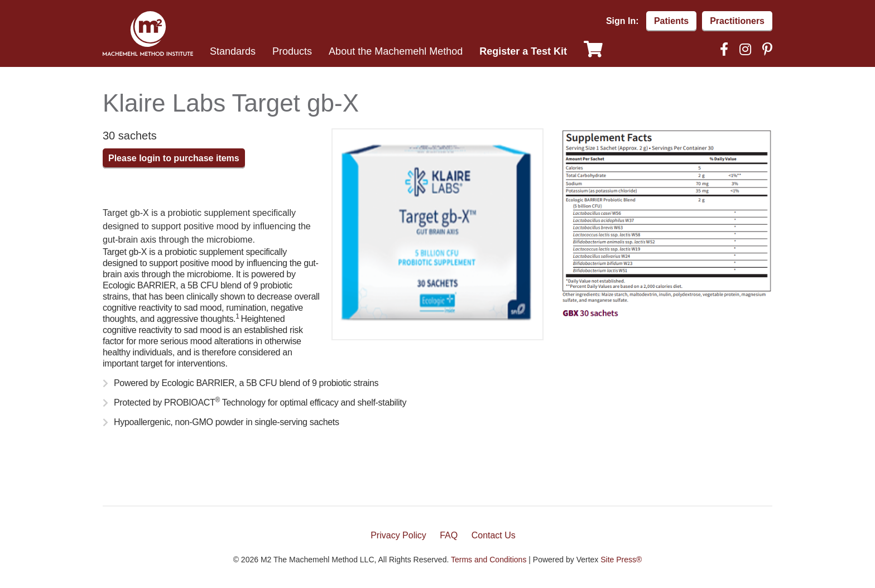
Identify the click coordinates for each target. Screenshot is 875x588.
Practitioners (737, 21)
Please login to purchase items (174, 158)
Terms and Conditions (489, 560)
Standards (233, 51)
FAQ (449, 535)
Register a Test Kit (523, 51)
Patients (671, 21)
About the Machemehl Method (396, 51)
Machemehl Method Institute (148, 33)
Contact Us (494, 535)
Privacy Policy (398, 535)
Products (292, 51)
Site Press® (621, 560)
